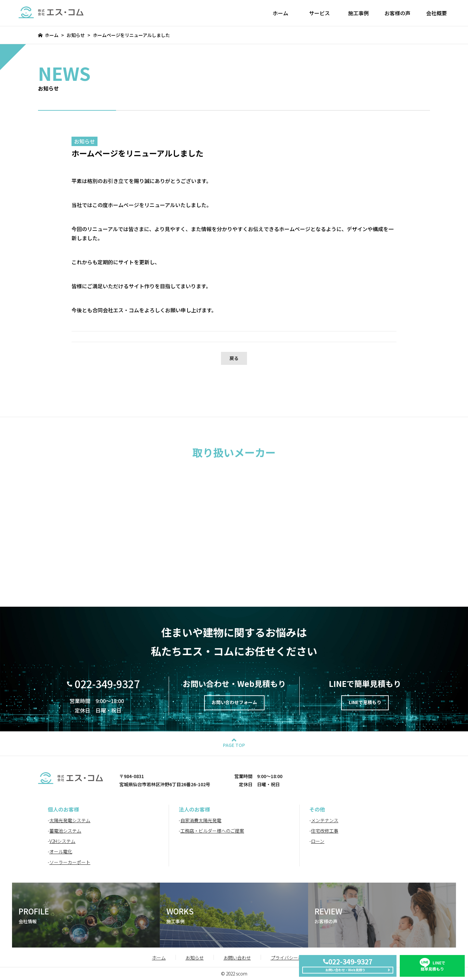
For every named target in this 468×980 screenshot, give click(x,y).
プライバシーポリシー (293, 958)
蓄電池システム (65, 831)
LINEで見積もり (365, 704)
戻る (234, 358)
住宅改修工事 (325, 831)
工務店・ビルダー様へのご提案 (212, 831)
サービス (319, 13)
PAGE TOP (234, 745)
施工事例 (358, 13)
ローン (318, 841)
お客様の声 (397, 13)
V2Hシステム (62, 841)
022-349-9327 (107, 684)
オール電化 (61, 851)
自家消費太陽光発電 (201, 820)
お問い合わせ (237, 958)
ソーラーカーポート (70, 862)
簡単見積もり (432, 959)
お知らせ (76, 35)
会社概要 (436, 13)
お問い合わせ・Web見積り (344, 967)
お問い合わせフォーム (234, 704)
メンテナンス (325, 820)
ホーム (280, 13)
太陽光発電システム (70, 820)
